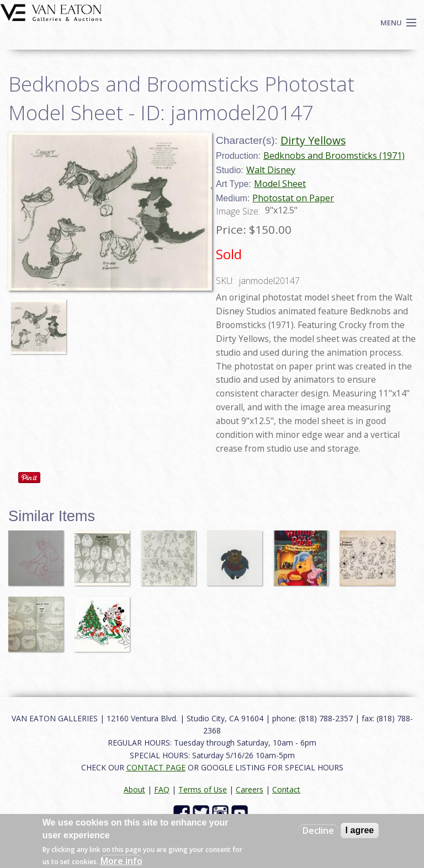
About (134, 789)
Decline (318, 831)
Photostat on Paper (293, 198)
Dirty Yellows (313, 140)
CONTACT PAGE (156, 767)
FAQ (162, 789)
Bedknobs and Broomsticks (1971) (334, 156)
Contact (286, 789)
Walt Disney (271, 170)
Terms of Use (203, 789)
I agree (360, 830)
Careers (250, 789)
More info (121, 861)
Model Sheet (280, 184)
